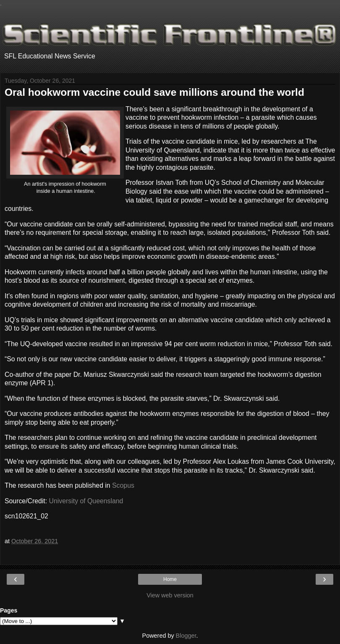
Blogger (186, 636)
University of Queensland (86, 501)
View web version (170, 595)
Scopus (123, 485)
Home (170, 579)
